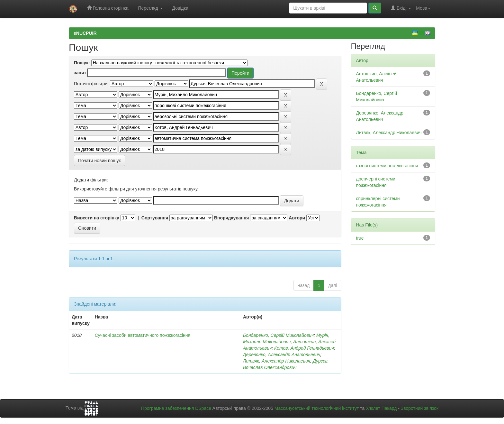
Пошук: (82, 63)
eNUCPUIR (85, 33)
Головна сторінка (108, 8)
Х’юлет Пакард (381, 408)
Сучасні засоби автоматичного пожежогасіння (143, 335)
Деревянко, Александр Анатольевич (282, 355)
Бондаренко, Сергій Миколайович (278, 335)
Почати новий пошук (99, 161)
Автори (297, 218)
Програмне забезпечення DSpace (176, 408)
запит (80, 73)
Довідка (180, 8)
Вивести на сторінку (97, 218)
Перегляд (150, 8)
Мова (423, 8)
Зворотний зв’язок (420, 408)
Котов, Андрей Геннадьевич (304, 348)
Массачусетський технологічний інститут (317, 408)
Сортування (155, 218)
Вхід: (401, 8)
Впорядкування (232, 218)
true (360, 238)
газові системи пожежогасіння (387, 166)
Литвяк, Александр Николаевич (277, 361)
